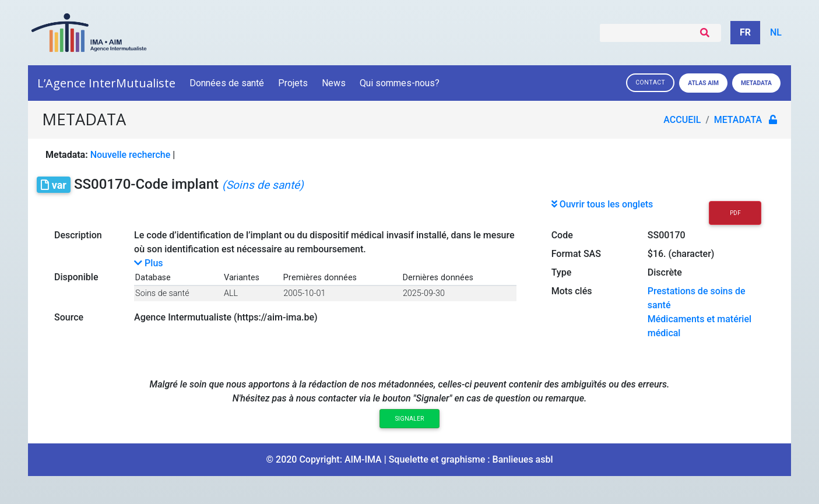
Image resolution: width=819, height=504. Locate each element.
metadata (738, 120)
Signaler (409, 419)
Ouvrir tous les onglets (602, 204)
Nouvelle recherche (131, 155)
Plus (148, 263)
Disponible (76, 277)
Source (69, 317)
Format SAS (576, 254)
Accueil (682, 120)
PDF (735, 213)
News (334, 83)
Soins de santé (162, 293)
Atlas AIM (703, 83)
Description (78, 235)
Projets (293, 83)
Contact (650, 82)
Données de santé (227, 83)
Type (562, 272)
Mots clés (572, 291)
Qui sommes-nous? (400, 83)
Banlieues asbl (523, 459)
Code (562, 235)
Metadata (756, 83)
